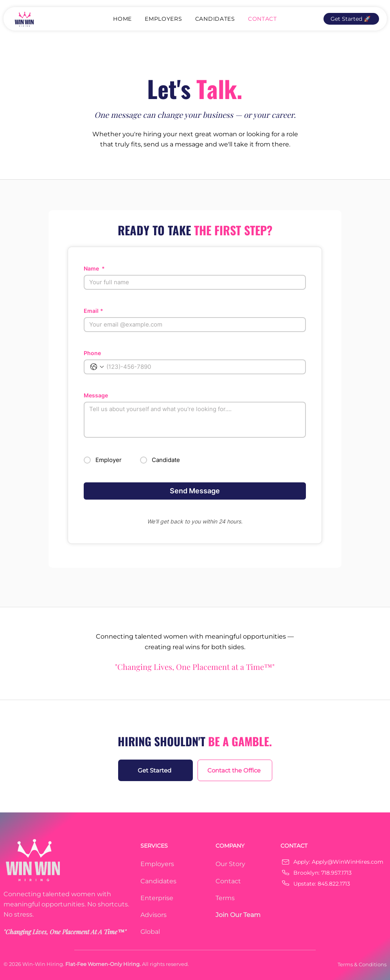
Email (93, 311)
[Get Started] (155, 770)
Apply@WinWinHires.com (348, 862)
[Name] (192, 282)
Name (94, 268)
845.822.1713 (334, 884)
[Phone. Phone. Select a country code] (97, 367)
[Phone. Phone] (203, 367)
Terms (225, 898)
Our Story (230, 864)
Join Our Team (238, 915)
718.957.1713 (336, 873)
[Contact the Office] (235, 770)
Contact (228, 881)
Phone (92, 353)
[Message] (195, 420)
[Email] (192, 325)
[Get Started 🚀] (351, 19)
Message (96, 395)
